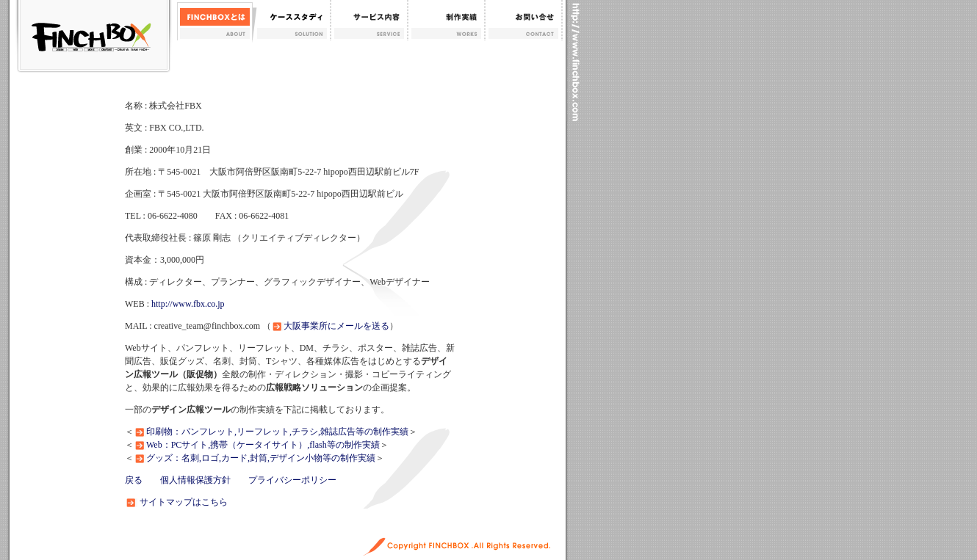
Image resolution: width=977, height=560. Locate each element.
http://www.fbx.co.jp (188, 304)
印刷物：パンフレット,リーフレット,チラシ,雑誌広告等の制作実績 (277, 432)
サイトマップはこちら (184, 502)
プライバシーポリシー (292, 480)
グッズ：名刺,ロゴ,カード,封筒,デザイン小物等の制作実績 (261, 458)
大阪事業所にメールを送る (336, 326)
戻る (134, 480)
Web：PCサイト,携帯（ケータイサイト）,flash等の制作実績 (263, 445)
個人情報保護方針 (195, 480)
